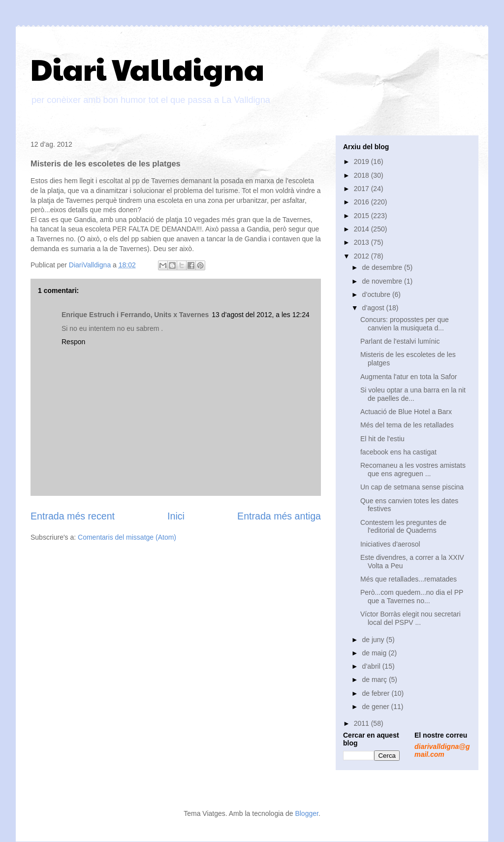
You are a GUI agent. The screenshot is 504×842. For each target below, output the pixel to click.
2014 (362, 229)
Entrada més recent (73, 516)
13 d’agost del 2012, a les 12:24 (261, 315)
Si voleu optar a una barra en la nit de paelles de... (413, 394)
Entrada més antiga (279, 516)
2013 (362, 242)
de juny (374, 640)
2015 (362, 216)
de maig (375, 653)
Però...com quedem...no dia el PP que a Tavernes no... (412, 597)
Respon (73, 342)
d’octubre (377, 294)
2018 (362, 175)
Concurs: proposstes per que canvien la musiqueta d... (405, 324)
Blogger (306, 813)
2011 (362, 723)
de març (375, 680)
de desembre (383, 267)
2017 (362, 189)
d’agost (374, 308)
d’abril (372, 666)
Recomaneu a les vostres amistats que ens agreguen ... (413, 470)
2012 (362, 256)
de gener (376, 707)
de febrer (377, 693)
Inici (176, 516)
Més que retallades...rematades (409, 579)
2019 (362, 162)
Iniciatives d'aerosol (390, 544)
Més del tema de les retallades (407, 425)
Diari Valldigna (147, 68)
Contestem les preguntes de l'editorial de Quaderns (403, 527)
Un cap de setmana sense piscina (412, 487)
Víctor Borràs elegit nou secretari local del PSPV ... (410, 618)
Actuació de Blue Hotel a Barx (406, 412)
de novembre (383, 281)
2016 (362, 202)
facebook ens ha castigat (398, 452)
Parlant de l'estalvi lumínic (400, 341)
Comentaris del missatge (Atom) (127, 537)
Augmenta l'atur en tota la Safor (409, 377)
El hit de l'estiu (382, 439)
